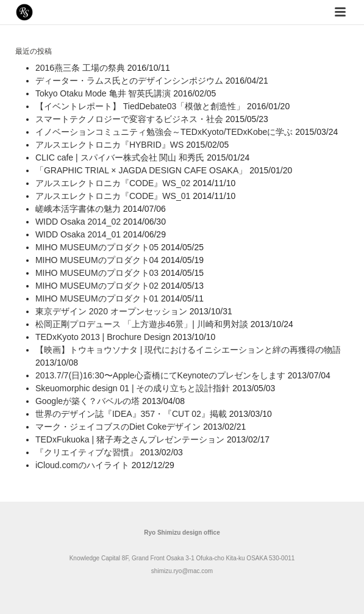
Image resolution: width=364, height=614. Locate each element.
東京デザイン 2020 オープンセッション (111, 311)
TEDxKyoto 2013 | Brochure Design (103, 337)
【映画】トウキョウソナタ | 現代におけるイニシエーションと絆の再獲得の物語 (188, 350)
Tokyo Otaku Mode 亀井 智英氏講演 (103, 93)
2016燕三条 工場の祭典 (80, 68)
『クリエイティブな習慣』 (87, 452)
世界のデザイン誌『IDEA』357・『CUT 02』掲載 (131, 414)
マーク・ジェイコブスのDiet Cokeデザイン (118, 427)
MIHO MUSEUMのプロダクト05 (97, 247)
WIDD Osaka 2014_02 (78, 222)
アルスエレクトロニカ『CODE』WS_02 (113, 183)
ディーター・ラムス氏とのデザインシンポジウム (129, 81)
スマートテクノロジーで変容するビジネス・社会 (129, 119)
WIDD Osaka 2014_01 (78, 234)
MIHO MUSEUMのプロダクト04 (97, 260)
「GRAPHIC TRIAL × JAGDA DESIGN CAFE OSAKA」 (141, 170)
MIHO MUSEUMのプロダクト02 (97, 286)
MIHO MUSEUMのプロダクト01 (97, 298)
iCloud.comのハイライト (82, 465)
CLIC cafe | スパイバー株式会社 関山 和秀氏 (120, 157)
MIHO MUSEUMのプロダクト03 (97, 273)
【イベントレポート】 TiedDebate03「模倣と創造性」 (140, 106)
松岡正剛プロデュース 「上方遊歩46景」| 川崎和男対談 (142, 324)
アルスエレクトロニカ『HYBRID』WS (109, 145)
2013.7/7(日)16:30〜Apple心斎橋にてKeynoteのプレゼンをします (160, 375)
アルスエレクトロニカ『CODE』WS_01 (113, 196)
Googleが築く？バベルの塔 (87, 401)
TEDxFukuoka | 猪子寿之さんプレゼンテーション (130, 439)
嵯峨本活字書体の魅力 (78, 209)
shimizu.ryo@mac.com (182, 571)
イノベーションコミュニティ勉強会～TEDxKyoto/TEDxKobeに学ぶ (164, 132)
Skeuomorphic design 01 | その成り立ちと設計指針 (133, 388)
